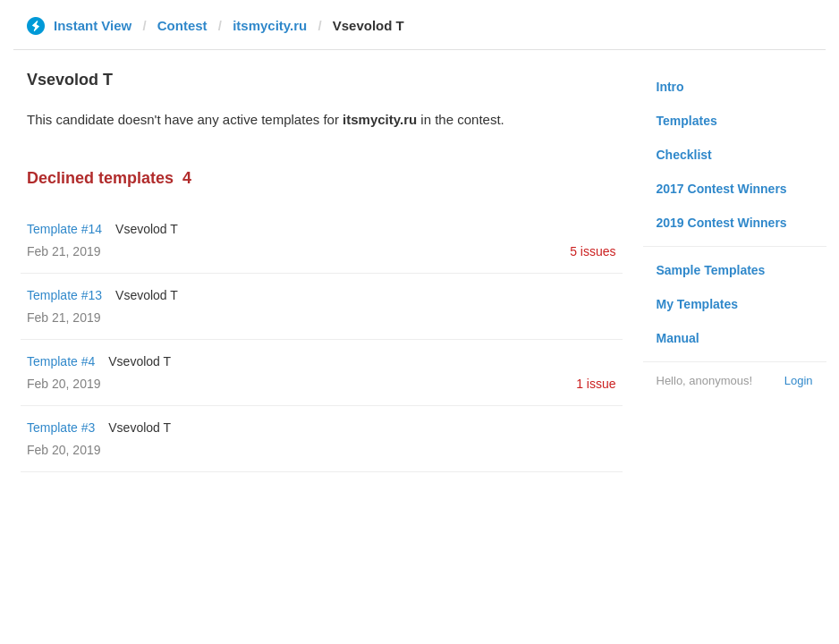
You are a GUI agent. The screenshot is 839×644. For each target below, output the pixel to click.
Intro (670, 87)
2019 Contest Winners (722, 223)
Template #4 (61, 361)
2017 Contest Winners (722, 189)
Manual (678, 338)
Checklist (684, 155)
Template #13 (64, 295)
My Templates (698, 304)
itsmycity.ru (270, 25)
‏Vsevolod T (147, 229)
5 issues (593, 251)
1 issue (596, 384)
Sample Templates (711, 270)
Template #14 (64, 229)
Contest (182, 25)
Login (799, 381)
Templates (687, 121)
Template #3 (61, 428)
